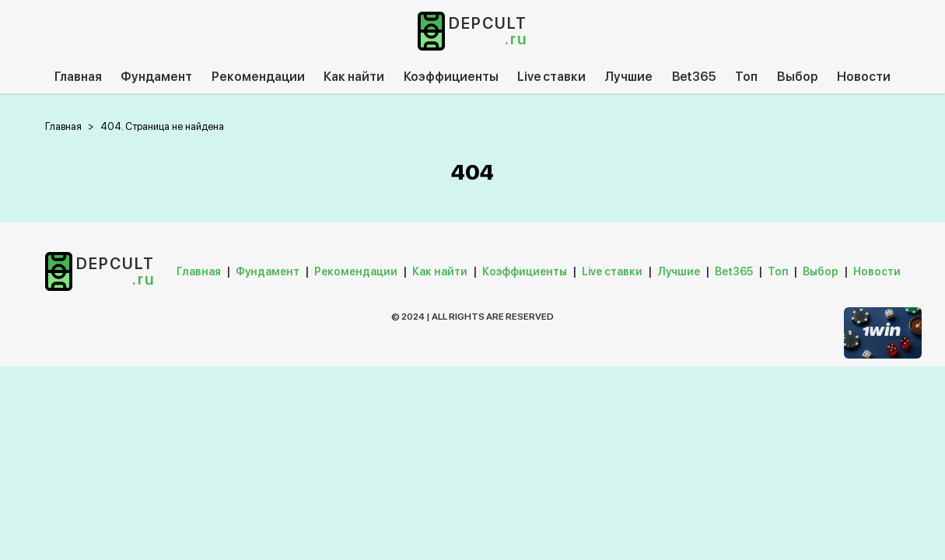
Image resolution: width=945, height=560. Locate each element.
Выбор (798, 77)
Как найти (354, 77)
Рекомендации (258, 77)
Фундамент (156, 77)
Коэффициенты (451, 77)
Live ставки (551, 77)
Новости (864, 77)
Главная (78, 77)
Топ (746, 77)
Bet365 (694, 77)
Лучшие (628, 77)
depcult (488, 31)
